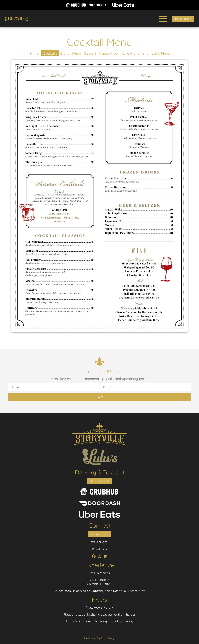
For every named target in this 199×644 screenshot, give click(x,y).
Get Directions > (99, 573)
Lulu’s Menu (161, 53)
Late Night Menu (135, 53)
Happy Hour (109, 53)
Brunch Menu (71, 53)
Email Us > (99, 550)
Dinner (35, 53)
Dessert (90, 53)
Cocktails (50, 53)
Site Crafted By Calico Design (99, 639)
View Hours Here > (99, 608)
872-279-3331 (99, 543)
